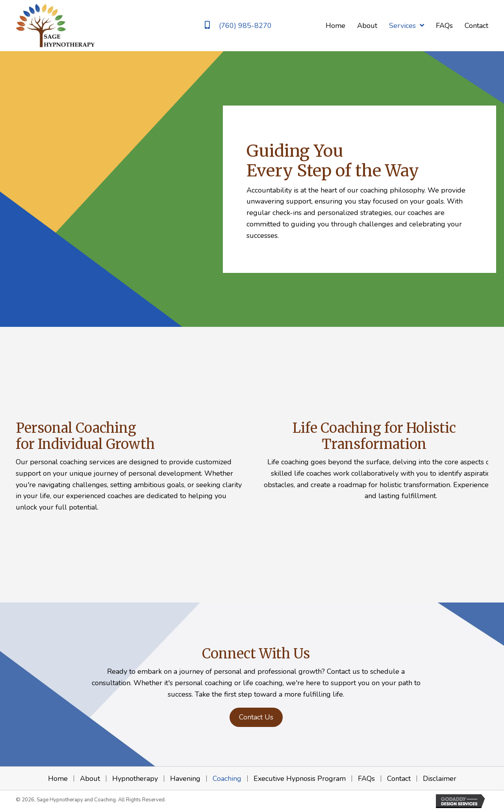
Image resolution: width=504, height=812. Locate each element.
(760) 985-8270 (245, 26)
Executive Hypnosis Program (300, 779)
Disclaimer (440, 779)
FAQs (366, 779)
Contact (399, 779)
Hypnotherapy (135, 779)
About (90, 779)
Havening (185, 779)
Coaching (227, 779)
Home (58, 779)
